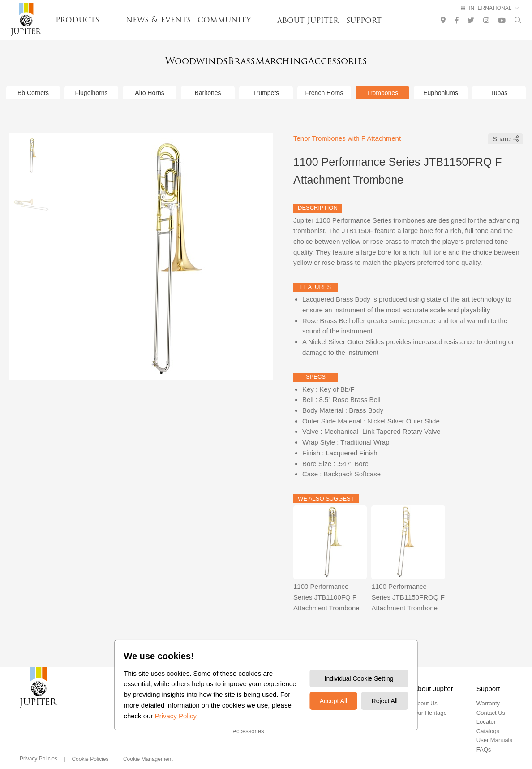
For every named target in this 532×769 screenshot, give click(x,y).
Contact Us (491, 701)
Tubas (499, 81)
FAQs (484, 737)
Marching (294, 59)
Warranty (488, 692)
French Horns (324, 81)
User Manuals (494, 728)
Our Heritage (430, 701)
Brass (231, 59)
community (224, 20)
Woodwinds (164, 59)
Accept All (333, 701)
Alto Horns (149, 81)
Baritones (208, 81)
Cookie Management (148, 747)
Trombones (382, 81)
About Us (425, 692)
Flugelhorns (91, 81)
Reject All (385, 701)
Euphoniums (441, 81)
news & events (158, 20)
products (77, 20)
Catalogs (488, 719)
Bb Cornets (33, 81)
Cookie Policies (90, 747)
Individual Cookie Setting (359, 678)
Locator (486, 710)
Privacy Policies (39, 747)
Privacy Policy (176, 716)
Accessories (370, 59)
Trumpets (266, 81)
